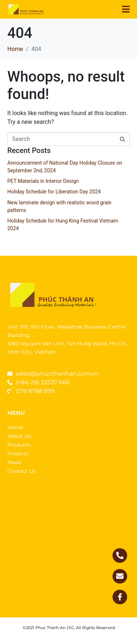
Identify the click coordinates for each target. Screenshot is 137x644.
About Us (19, 436)
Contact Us (22, 471)
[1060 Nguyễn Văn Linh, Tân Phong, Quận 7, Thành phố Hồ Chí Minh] (68, 550)
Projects (18, 453)
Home (15, 427)
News (14, 462)
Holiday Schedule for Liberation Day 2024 (54, 192)
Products (19, 445)
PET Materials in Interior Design (43, 181)
